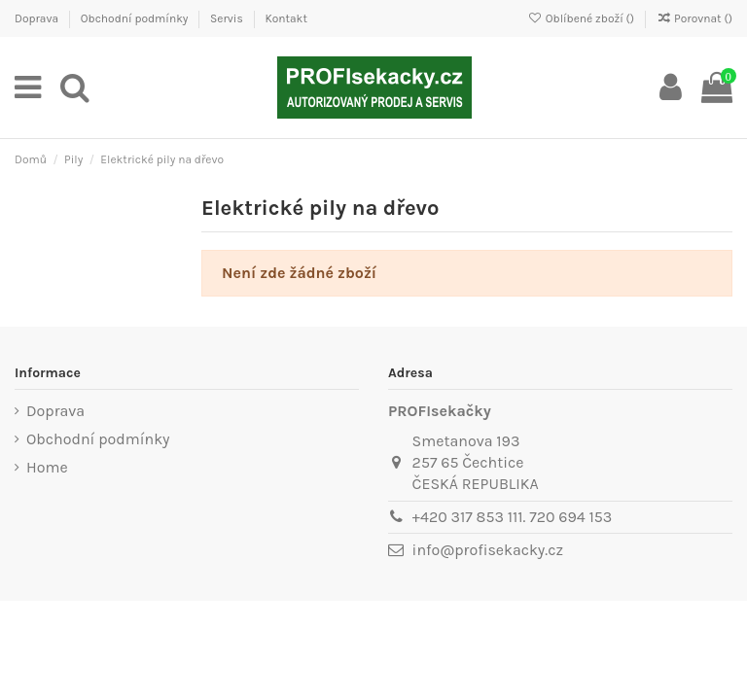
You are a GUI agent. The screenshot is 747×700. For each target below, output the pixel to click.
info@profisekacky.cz (488, 550)
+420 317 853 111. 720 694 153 (513, 517)
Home (47, 467)
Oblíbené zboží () (583, 18)
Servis (228, 18)
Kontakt (285, 18)
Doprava (38, 18)
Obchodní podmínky (136, 18)
